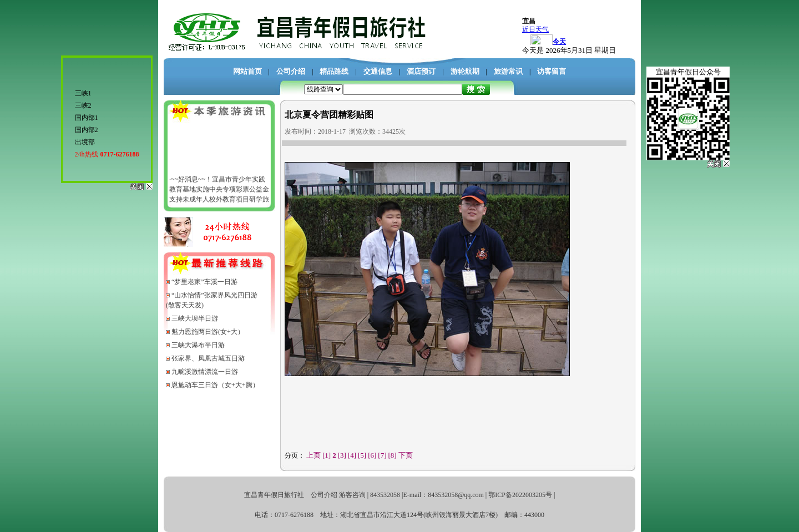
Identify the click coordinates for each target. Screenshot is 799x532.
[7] (382, 455)
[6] (372, 455)
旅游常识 (508, 71)
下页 (406, 455)
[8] (393, 455)
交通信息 (378, 71)
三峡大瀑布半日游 (198, 345)
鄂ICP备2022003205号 (520, 495)
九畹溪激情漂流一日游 (205, 372)
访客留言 (552, 71)
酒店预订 (421, 71)
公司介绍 (291, 71)
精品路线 (334, 71)
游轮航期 (465, 71)
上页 (313, 455)
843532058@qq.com (456, 495)
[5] (362, 455)
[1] (327, 455)
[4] (352, 455)
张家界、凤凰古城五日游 (208, 358)
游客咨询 (352, 495)
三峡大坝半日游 (195, 318)
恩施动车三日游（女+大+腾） (215, 385)
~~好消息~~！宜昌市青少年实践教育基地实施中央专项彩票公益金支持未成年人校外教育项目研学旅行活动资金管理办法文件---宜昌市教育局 (219, 201)
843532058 (385, 495)
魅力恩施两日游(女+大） (208, 332)
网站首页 (247, 71)
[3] (342, 455)
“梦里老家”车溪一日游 (204, 282)
